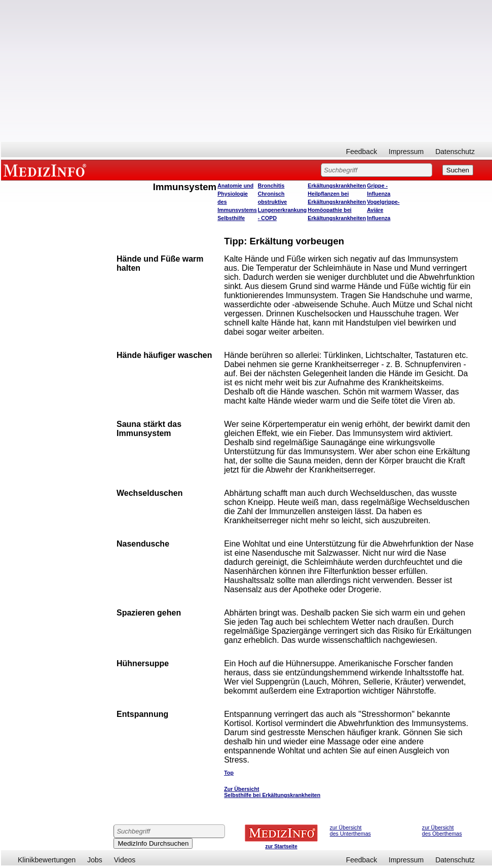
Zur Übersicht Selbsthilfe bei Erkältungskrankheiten (272, 792)
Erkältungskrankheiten (337, 186)
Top (229, 773)
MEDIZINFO (47, 170)
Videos (125, 860)
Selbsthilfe (231, 218)
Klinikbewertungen (47, 860)
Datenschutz (455, 152)
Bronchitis (271, 186)
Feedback (362, 152)
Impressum (406, 152)
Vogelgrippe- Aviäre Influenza (383, 210)
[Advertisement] (247, 71)
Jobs (95, 860)
